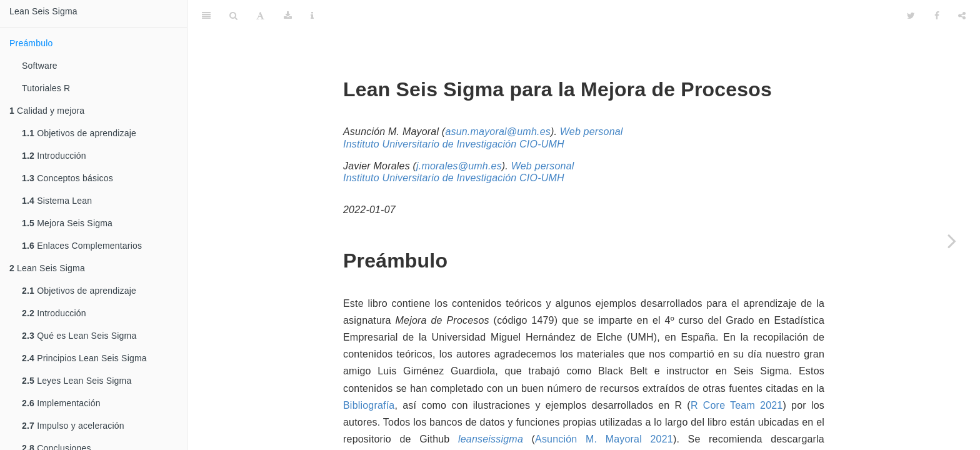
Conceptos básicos (67, 178)
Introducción (54, 156)
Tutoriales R (46, 88)
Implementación (61, 403)
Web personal (592, 100)
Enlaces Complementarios (82, 246)
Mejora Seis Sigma (67, 223)
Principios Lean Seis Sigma (84, 358)
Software (40, 66)
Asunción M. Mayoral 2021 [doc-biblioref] (604, 408)
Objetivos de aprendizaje (79, 133)
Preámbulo (31, 43)
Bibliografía (369, 374)
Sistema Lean (57, 201)
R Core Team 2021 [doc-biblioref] (737, 374)
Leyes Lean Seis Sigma (77, 381)
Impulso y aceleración (73, 426)
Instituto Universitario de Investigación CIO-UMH (454, 113)
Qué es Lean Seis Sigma (79, 336)
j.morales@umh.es (459, 135)
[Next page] (952, 241)
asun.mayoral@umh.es (498, 100)
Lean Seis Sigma (43, 11)
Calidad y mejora (47, 111)
